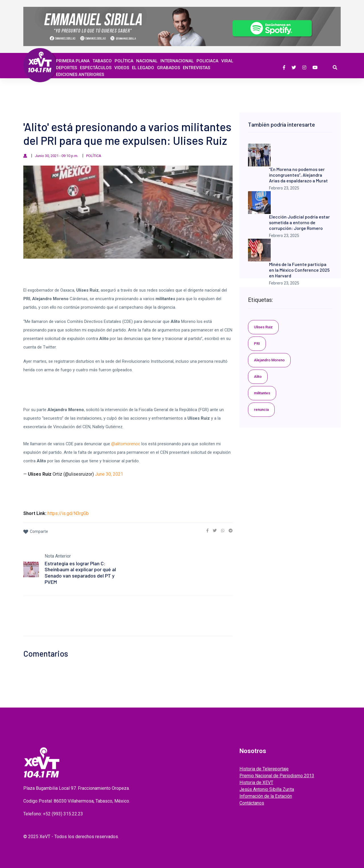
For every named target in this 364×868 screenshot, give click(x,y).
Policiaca (207, 61)
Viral (227, 61)
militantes (262, 393)
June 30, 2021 (109, 474)
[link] (207, 531)
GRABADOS (168, 68)
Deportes (67, 68)
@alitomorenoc (126, 444)
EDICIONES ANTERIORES (80, 75)
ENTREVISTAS (197, 68)
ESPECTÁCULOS (96, 68)
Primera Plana (73, 61)
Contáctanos (252, 803)
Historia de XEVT (256, 783)
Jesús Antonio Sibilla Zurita (267, 789)
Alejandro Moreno (269, 360)
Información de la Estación (266, 796)
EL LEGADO (143, 68)
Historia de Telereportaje (264, 769)
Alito (258, 377)
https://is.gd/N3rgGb (68, 513)
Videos (122, 68)
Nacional (147, 61)
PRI (257, 344)
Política (124, 61)
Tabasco (102, 61)
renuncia (261, 410)
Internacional (177, 61)
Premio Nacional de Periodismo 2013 (277, 776)
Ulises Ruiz (263, 327)
